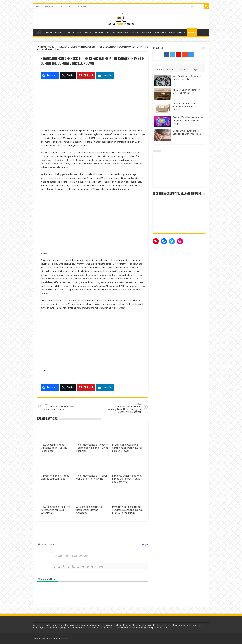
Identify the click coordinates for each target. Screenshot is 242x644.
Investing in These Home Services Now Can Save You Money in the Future (128, 510)
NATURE (70, 33)
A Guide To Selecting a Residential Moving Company (89, 510)
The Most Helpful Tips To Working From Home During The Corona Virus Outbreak (124, 408)
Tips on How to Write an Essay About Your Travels (61, 407)
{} (97, 566)
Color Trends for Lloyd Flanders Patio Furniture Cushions (184, 106)
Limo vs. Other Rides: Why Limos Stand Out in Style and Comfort (127, 479)
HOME (38, 6)
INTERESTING (62, 47)
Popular (170, 69)
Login (145, 545)
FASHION (159, 33)
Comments (183, 69)
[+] (101, 566)
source (44, 371)
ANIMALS (147, 33)
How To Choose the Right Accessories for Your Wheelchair (55, 510)
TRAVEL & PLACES (54, 33)
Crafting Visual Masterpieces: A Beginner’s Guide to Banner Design (188, 120)
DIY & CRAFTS (84, 33)
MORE (191, 33)
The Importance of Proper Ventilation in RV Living (92, 477)
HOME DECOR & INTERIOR (126, 33)
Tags (195, 69)
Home (39, 32)
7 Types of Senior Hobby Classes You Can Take (55, 477)
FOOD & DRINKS (177, 33)
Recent (159, 69)
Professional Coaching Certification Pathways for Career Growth (127, 448)
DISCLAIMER (81, 6)
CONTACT (48, 6)
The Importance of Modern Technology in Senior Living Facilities (92, 448)
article (57, 167)
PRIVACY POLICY (64, 6)
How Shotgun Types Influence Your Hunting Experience (54, 448)
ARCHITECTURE (102, 33)
